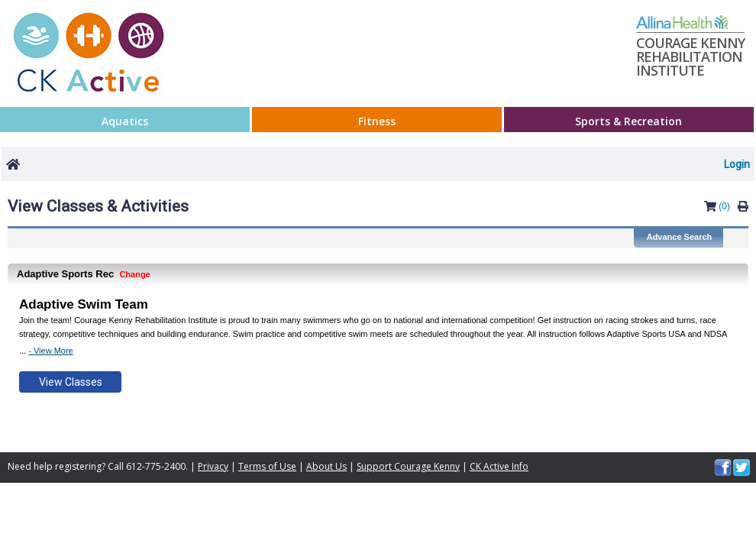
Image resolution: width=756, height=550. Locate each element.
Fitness (377, 121)
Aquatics (125, 121)
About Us (326, 466)
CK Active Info (499, 466)
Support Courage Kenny (408, 466)
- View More (50, 351)
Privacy (213, 466)
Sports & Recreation (628, 121)
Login (737, 164)
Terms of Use (267, 466)
